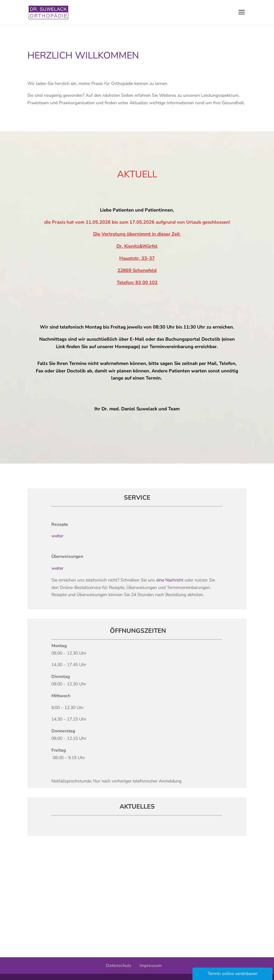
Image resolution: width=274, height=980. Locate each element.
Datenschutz (119, 966)
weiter (57, 536)
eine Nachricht (170, 580)
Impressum (151, 966)
